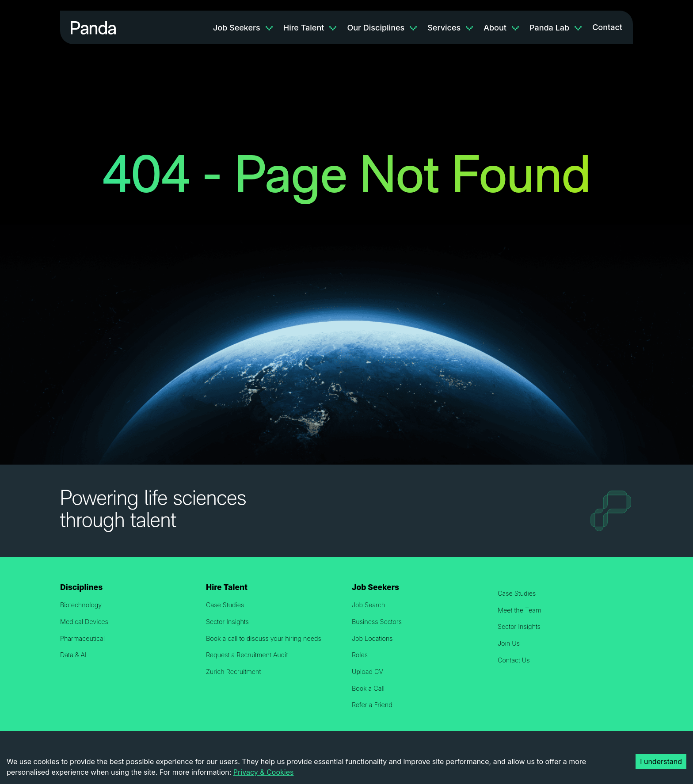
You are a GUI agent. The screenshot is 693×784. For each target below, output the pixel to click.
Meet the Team (520, 610)
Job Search (368, 605)
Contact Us (514, 660)
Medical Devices (84, 622)
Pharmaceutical (82, 638)
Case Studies (225, 605)
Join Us (509, 643)
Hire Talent (304, 28)
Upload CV (367, 672)
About (495, 28)
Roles (360, 655)
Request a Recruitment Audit (247, 655)
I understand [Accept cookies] (661, 761)
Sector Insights (227, 622)
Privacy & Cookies (264, 772)
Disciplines (81, 587)
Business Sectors (377, 622)
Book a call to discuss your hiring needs (264, 638)
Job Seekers (237, 28)
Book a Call (368, 688)
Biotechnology (81, 605)
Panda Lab (549, 28)
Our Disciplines (376, 28)
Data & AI (73, 655)
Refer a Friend (372, 705)
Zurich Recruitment (233, 672)
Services (444, 28)
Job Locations (372, 638)
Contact (607, 27)
